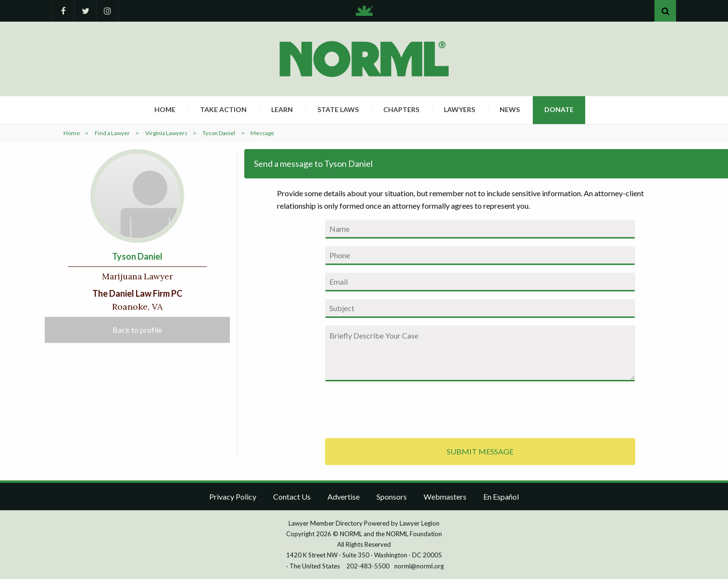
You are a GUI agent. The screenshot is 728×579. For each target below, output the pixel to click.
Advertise (344, 497)
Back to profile (137, 330)
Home (165, 109)
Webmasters (445, 497)
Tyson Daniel (219, 133)
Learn (282, 109)
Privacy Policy (233, 497)
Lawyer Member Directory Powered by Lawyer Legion (364, 523)
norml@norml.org (419, 566)
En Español (501, 497)
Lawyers (459, 109)
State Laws (338, 109)
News (510, 109)
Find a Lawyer (112, 133)
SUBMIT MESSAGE (480, 451)
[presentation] (398, 408)
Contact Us (292, 497)
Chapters (401, 109)
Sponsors (392, 497)
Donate (559, 109)
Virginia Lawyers (166, 133)
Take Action (223, 109)
